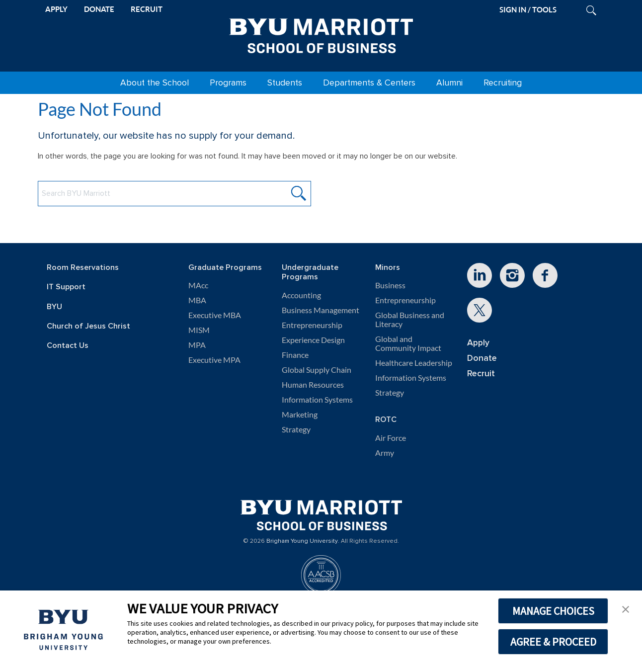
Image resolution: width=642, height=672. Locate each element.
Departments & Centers (369, 83)
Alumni (449, 83)
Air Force (391, 438)
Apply (478, 343)
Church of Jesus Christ (88, 326)
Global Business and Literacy (410, 320)
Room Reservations (83, 268)
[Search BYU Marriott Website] (174, 194)
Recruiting (503, 83)
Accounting (301, 295)
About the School (155, 83)
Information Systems (317, 400)
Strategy (296, 429)
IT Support (66, 287)
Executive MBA (215, 315)
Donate (482, 358)
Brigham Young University (302, 541)
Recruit (481, 374)
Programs (228, 83)
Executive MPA (214, 360)
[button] (626, 608)
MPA (197, 345)
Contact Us (68, 346)
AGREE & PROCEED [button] (553, 642)
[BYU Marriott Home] (321, 34)
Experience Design (313, 340)
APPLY (56, 9)
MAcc (198, 285)
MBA (197, 300)
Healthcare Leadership (414, 363)
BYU (54, 307)
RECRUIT (147, 9)
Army (385, 453)
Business (390, 285)
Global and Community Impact (408, 343)
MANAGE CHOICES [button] (553, 611)
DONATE (99, 9)
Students (285, 83)
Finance (295, 355)
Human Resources (313, 385)
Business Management (321, 310)
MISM (199, 330)
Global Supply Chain (317, 370)
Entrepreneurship (312, 325)
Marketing (300, 415)
